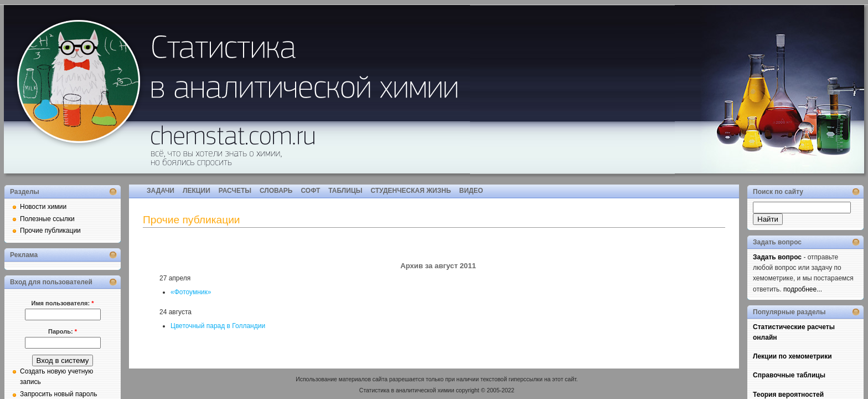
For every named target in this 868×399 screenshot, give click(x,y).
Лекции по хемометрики (792, 356)
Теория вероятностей (788, 395)
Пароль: (63, 331)
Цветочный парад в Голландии (218, 326)
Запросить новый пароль (58, 394)
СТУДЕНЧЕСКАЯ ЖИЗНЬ (410, 191)
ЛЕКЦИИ (197, 191)
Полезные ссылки (47, 219)
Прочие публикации (50, 231)
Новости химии (43, 207)
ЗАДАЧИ (161, 191)
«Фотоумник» (191, 292)
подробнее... (803, 289)
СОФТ (310, 191)
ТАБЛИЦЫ (345, 191)
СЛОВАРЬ (276, 191)
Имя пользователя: (63, 303)
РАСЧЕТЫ (235, 191)
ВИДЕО (471, 191)
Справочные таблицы (789, 375)
